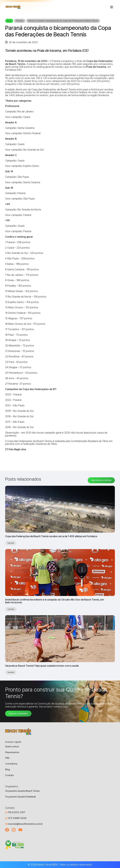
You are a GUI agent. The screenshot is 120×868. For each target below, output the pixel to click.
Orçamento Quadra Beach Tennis (22, 791)
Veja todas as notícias (101, 480)
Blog (9, 21)
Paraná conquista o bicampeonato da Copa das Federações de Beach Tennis (63, 21)
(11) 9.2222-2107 (15, 812)
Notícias (20, 21)
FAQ (7, 758)
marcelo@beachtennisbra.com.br (24, 824)
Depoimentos (12, 752)
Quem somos (12, 747)
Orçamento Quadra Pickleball (20, 797)
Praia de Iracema (96, 67)
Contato (9, 775)
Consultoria (11, 764)
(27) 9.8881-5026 (16, 818)
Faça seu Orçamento (18, 713)
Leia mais (11, 543)
